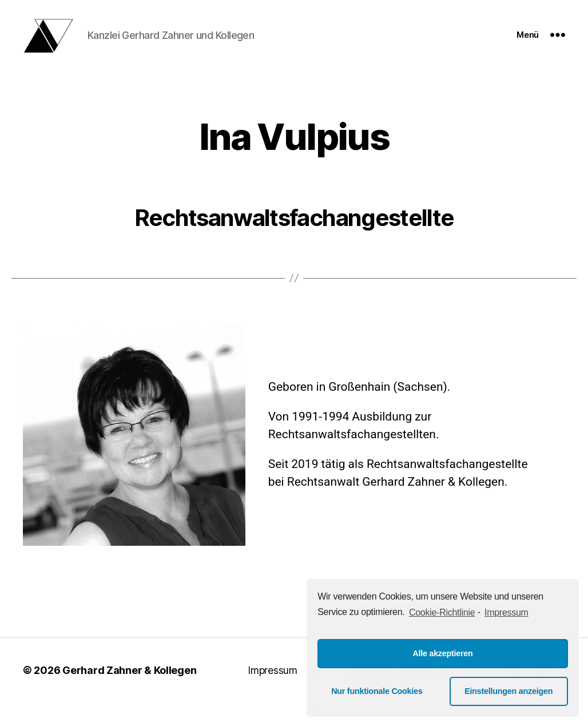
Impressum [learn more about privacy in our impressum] (506, 612)
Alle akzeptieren (442, 653)
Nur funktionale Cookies (377, 691)
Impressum (273, 683)
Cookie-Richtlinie (442, 612)
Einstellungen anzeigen (508, 691)
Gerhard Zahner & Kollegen (129, 683)
